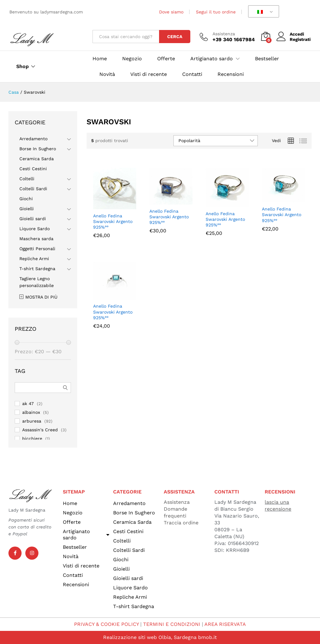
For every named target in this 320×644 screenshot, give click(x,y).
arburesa (32, 421)
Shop (22, 67)
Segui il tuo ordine (216, 12)
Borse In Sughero (38, 149)
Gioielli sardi (33, 219)
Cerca (175, 37)
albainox (31, 412)
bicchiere (32, 438)
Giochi (26, 199)
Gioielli (27, 209)
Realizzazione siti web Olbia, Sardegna (150, 637)
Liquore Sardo (35, 229)
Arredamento (33, 139)
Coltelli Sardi (33, 189)
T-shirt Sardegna (37, 269)
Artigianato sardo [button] (212, 59)
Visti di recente (149, 74)
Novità (107, 74)
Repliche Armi (34, 259)
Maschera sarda (36, 239)
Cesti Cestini (33, 169)
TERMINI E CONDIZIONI (172, 624)
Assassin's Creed (40, 430)
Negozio (132, 59)
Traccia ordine (181, 523)
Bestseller (267, 59)
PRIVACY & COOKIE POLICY (106, 624)
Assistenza (224, 34)
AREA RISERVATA (225, 624)
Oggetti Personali (37, 249)
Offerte (166, 59)
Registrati (300, 39)
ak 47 (28, 404)
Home (100, 59)
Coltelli (27, 179)
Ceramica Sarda (37, 159)
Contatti (192, 74)
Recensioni (231, 74)
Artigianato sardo (86, 535)
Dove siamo (171, 12)
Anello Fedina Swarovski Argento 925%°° (113, 221)
